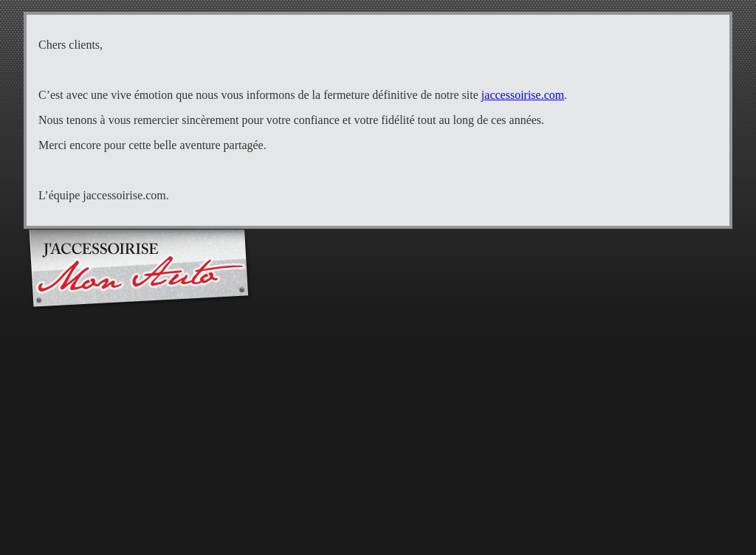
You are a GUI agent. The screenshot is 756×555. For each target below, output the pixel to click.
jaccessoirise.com (523, 95)
